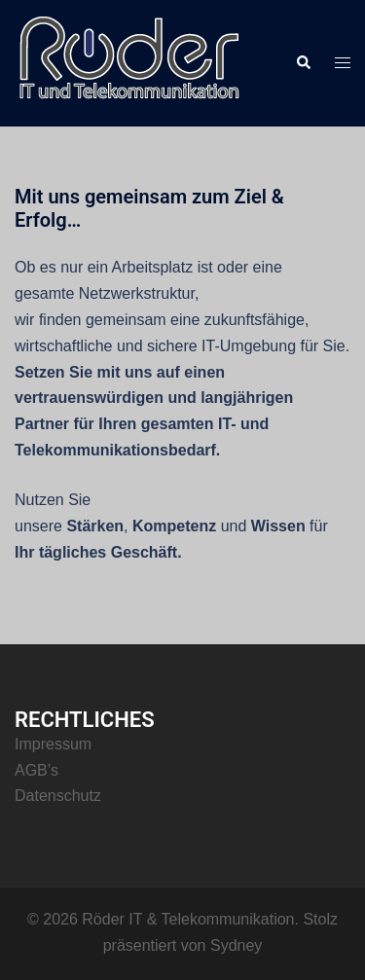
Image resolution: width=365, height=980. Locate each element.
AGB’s (36, 770)
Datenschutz (58, 796)
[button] (303, 63)
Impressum (53, 744)
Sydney (236, 945)
